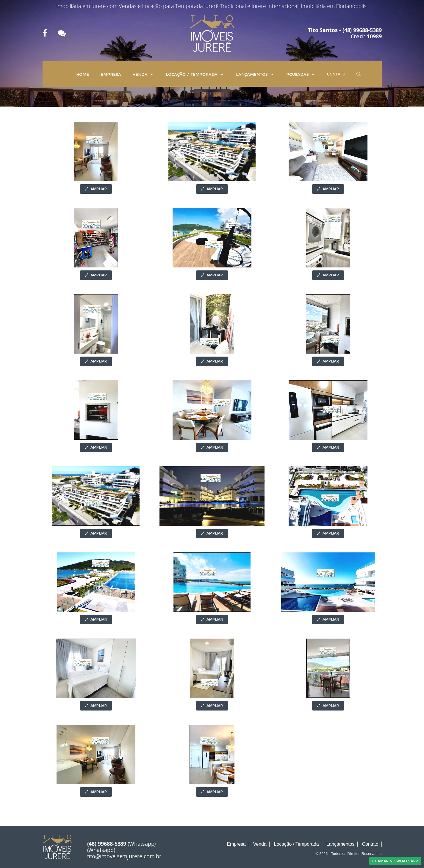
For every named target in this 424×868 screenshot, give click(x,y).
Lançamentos (255, 74)
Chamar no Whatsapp (395, 861)
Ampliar (96, 189)
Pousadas (301, 74)
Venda (143, 74)
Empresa (111, 74)
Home (82, 74)
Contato (336, 74)
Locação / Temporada (195, 74)
